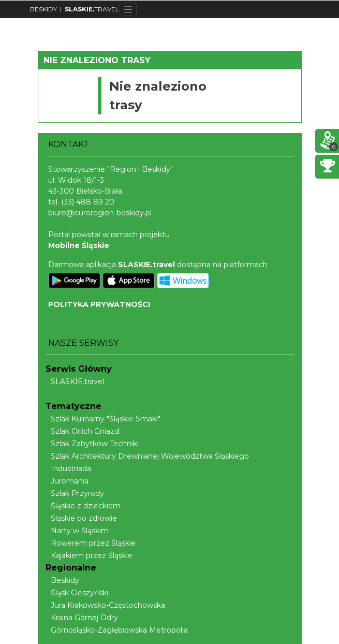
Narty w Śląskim (77, 531)
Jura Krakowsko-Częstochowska (105, 605)
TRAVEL (92, 9)
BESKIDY (43, 9)
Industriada (68, 469)
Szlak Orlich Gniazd (82, 431)
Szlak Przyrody (75, 493)
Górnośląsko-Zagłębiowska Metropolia (117, 630)
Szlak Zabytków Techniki (92, 444)
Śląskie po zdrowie (81, 518)
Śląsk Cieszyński (77, 593)
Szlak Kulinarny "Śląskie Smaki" (103, 419)
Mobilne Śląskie (79, 245)
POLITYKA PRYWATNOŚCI (99, 304)
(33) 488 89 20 (88, 202)
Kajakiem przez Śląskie (89, 555)
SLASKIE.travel (75, 382)
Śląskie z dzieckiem (83, 506)
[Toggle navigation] (128, 9)
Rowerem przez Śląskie (91, 543)
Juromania (67, 481)
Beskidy (62, 580)
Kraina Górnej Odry (82, 618)
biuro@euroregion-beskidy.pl (100, 213)
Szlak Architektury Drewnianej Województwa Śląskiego (147, 456)
